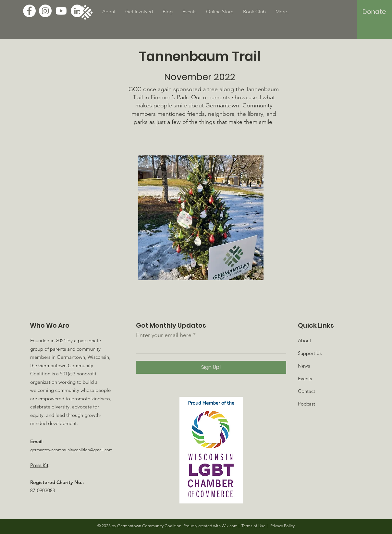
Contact (306, 391)
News (304, 366)
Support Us (310, 353)
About (305, 340)
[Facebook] (29, 11)
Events (305, 378)
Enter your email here (164, 335)
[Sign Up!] (211, 367)
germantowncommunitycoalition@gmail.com (71, 450)
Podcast (306, 404)
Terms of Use (253, 526)
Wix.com (230, 526)
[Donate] (374, 12)
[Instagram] (45, 11)
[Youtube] (61, 11)
